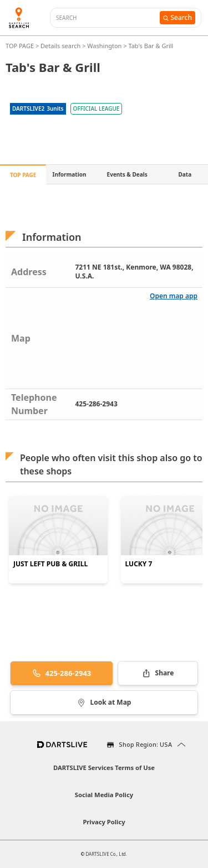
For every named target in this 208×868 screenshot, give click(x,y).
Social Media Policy (104, 795)
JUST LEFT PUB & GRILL (50, 564)
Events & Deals (127, 174)
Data (185, 174)
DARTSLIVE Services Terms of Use (104, 768)
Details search (61, 46)
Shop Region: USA (145, 744)
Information (70, 174)
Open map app (174, 296)
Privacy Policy (104, 822)
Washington (104, 46)
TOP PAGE (21, 46)
